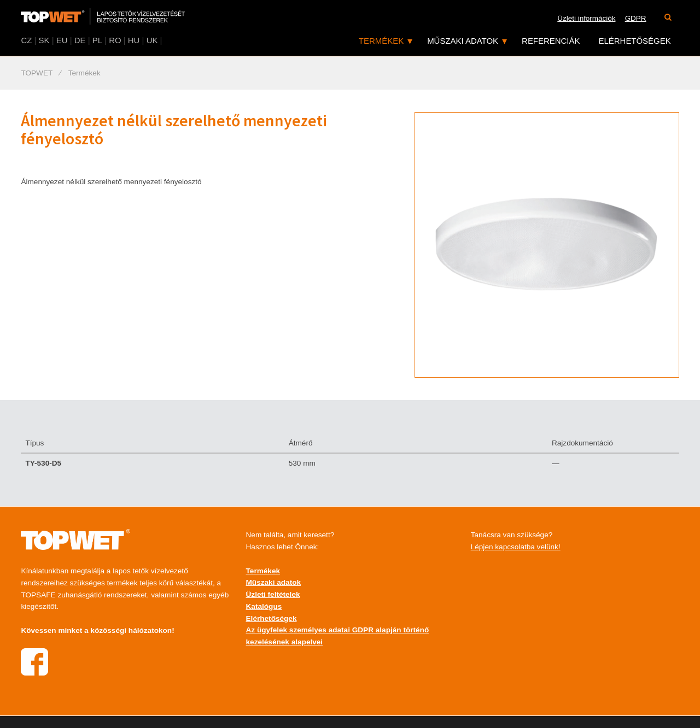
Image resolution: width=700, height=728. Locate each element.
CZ (26, 40)
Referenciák (551, 41)
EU (62, 40)
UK (152, 40)
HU (134, 40)
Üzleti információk (586, 18)
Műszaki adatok (463, 41)
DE (80, 40)
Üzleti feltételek (273, 594)
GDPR (636, 18)
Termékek (381, 41)
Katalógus (264, 606)
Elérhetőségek (635, 41)
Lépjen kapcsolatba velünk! (516, 547)
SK (44, 40)
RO (115, 40)
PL (97, 40)
